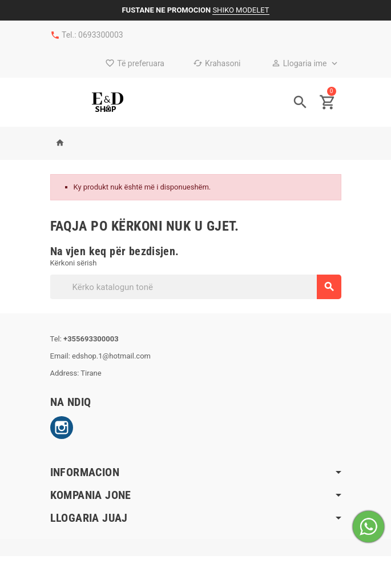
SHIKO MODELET (241, 10)
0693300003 (101, 35)
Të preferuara (135, 63)
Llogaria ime (299, 63)
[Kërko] (195, 287)
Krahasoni (217, 63)
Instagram (62, 428)
